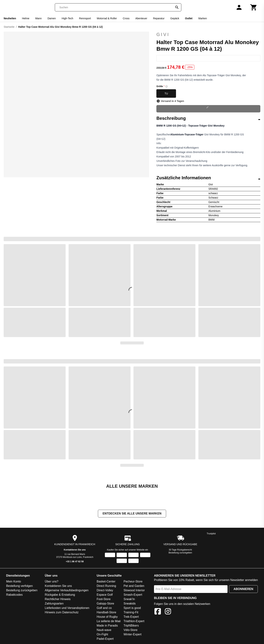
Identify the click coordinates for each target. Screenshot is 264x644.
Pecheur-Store (133, 581)
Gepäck (175, 18)
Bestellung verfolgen (20, 586)
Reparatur (159, 18)
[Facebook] (158, 612)
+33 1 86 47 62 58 (75, 562)
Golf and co (104, 608)
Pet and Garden (134, 586)
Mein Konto (14, 581)
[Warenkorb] (254, 7)
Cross (126, 18)
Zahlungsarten (54, 603)
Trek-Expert (131, 617)
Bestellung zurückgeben (180, 553)
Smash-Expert (133, 595)
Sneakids (130, 603)
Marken (203, 18)
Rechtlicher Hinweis (58, 599)
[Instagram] (168, 612)
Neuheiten (10, 18)
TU (166, 93)
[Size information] (166, 86)
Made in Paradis (107, 626)
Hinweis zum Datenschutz (62, 612)
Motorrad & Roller (107, 18)
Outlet (189, 18)
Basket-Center (106, 581)
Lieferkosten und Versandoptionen (67, 608)
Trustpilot (211, 534)
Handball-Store (106, 612)
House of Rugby (107, 617)
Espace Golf (105, 595)
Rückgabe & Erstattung (60, 595)
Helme (26, 18)
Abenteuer (141, 18)
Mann (38, 18)
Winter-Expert (133, 634)
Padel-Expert (105, 639)
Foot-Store (104, 599)
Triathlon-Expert (134, 621)
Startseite (9, 27)
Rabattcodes (14, 595)
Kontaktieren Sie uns (75, 550)
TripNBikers (131, 626)
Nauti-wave (104, 630)
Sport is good (132, 608)
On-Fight (102, 634)
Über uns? (52, 581)
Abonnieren (243, 589)
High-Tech (67, 18)
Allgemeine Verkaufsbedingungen (67, 590)
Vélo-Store (131, 630)
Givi (208, 35)
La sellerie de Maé (109, 621)
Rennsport (85, 18)
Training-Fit (131, 612)
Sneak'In (129, 599)
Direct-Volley (105, 590)
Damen (52, 18)
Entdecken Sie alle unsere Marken (132, 513)
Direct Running (106, 586)
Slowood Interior (134, 590)
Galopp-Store (105, 603)
